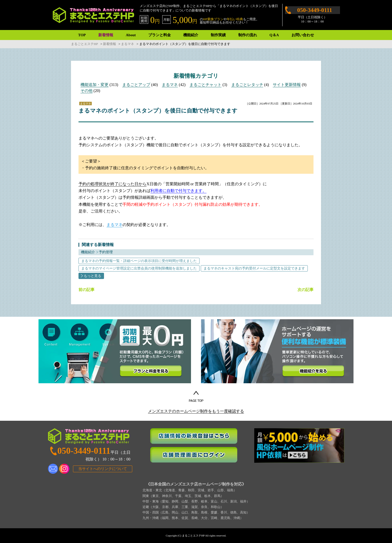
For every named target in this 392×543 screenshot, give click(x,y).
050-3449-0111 (315, 10)
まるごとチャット (205, 85)
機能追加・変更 (94, 85)
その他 (86, 91)
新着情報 (106, 35)
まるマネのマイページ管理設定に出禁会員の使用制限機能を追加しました (139, 268)
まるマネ (170, 85)
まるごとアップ (136, 85)
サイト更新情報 (287, 85)
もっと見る (92, 276)
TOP (82, 35)
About (131, 35)
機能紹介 (191, 35)
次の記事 (305, 290)
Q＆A (274, 35)
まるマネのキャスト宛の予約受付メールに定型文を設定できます (254, 268)
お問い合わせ (303, 35)
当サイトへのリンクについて (103, 469)
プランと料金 (159, 35)
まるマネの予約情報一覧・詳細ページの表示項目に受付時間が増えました (139, 261)
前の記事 (86, 290)
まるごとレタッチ (247, 85)
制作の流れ (248, 35)
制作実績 (218, 35)
